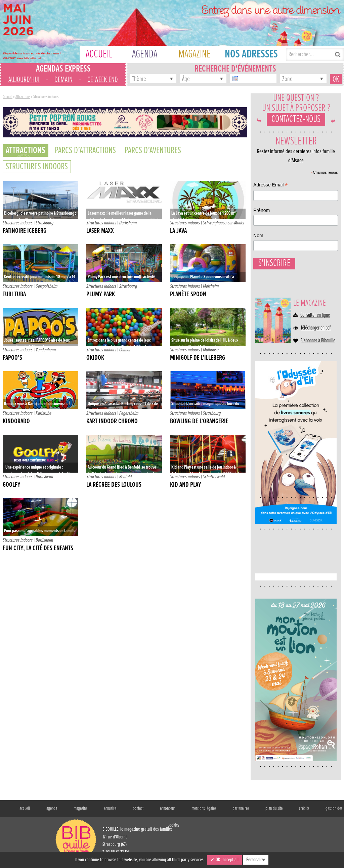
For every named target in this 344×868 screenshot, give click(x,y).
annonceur (167, 811)
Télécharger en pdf (316, 354)
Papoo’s (12, 358)
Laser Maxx (100, 231)
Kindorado (16, 422)
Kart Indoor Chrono (112, 422)
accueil (25, 811)
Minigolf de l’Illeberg (198, 358)
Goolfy (12, 485)
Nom (263, 717)
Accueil (8, 97)
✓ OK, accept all (224, 860)
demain (63, 80)
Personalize (256, 860)
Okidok (95, 358)
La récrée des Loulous (114, 485)
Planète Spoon (188, 295)
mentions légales (204, 811)
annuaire (110, 811)
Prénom (266, 693)
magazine (80, 811)
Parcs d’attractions (85, 150)
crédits (304, 811)
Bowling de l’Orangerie (199, 422)
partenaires (241, 811)
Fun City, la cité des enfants (38, 549)
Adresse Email (275, 668)
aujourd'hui (24, 80)
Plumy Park (101, 295)
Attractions (23, 97)
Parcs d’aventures (153, 150)
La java (178, 231)
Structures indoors (37, 167)
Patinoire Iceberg (25, 231)
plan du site (274, 811)
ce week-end (103, 80)
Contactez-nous (296, 126)
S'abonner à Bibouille (318, 367)
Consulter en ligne (315, 342)
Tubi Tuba (14, 295)
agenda (52, 811)
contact (138, 811)
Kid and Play (186, 485)
